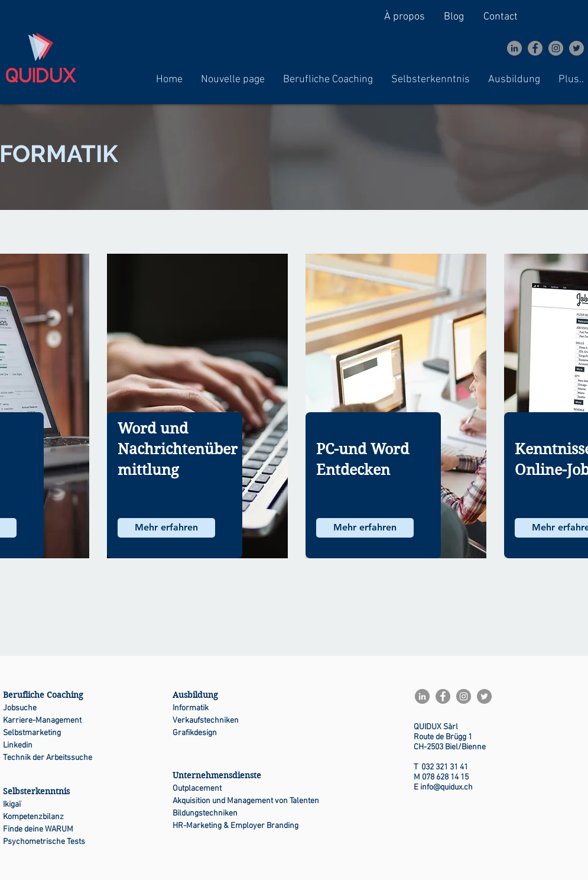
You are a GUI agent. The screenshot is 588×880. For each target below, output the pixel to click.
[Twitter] (576, 48)
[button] (328, 80)
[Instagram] (556, 48)
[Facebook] (535, 48)
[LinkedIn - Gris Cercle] (514, 48)
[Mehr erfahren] (166, 528)
